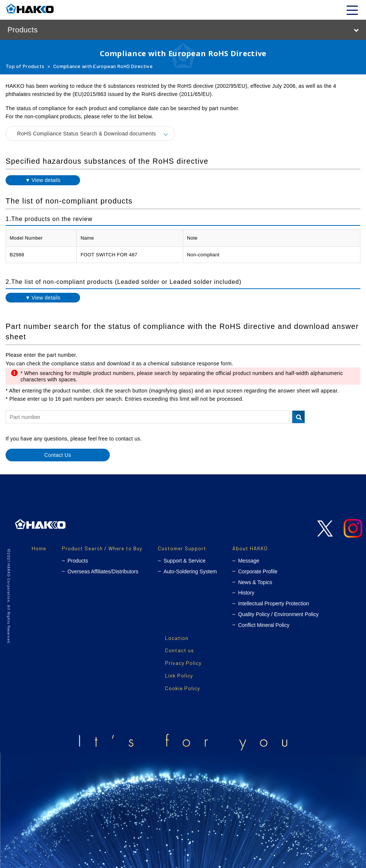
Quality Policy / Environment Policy (278, 614)
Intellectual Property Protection (273, 603)
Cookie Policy (182, 688)
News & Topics (255, 582)
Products (78, 561)
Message (249, 561)
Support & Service (184, 561)
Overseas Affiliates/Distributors (103, 571)
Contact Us (58, 455)
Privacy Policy (183, 663)
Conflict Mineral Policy (264, 625)
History (246, 593)
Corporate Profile (258, 571)
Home (39, 548)
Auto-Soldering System (190, 571)
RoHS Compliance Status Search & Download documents (87, 134)
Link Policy (179, 675)
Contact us (179, 650)
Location (177, 638)
